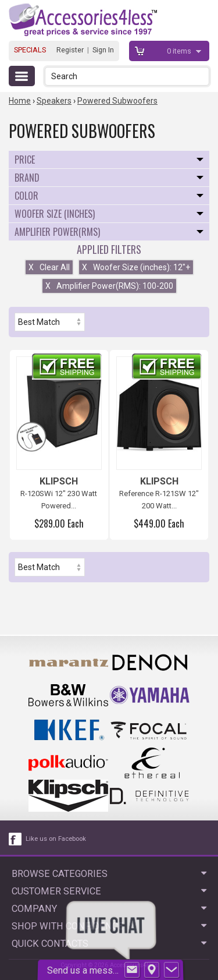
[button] (201, 76)
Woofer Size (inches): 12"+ (136, 267)
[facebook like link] (16, 839)
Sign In (103, 50)
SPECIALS (30, 50)
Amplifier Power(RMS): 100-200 (109, 286)
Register (70, 50)
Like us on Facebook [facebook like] (56, 839)
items (180, 51)
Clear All (49, 267)
